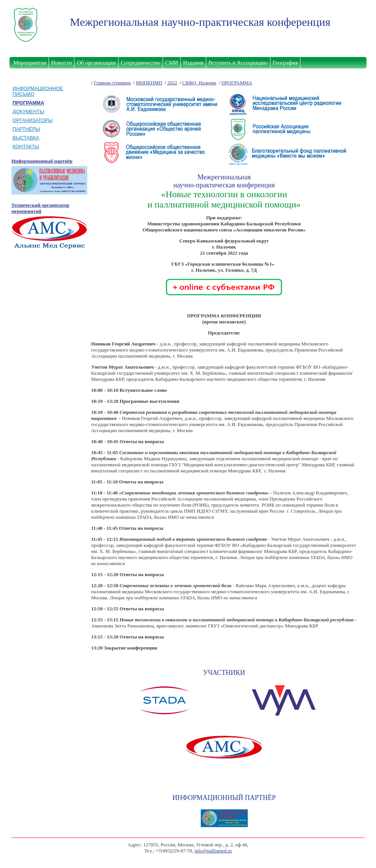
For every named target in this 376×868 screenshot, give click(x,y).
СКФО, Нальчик (199, 83)
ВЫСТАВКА (26, 138)
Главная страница (112, 83)
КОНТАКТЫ (26, 147)
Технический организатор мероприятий (40, 208)
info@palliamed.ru (213, 851)
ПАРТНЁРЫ (26, 129)
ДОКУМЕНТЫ (28, 112)
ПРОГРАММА (237, 83)
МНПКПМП (149, 83)
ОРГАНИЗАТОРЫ (33, 120)
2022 (172, 83)
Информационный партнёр (42, 161)
